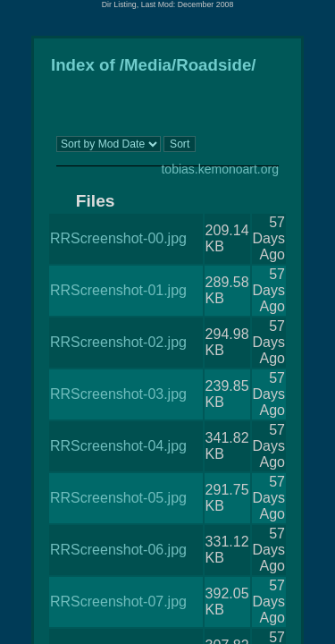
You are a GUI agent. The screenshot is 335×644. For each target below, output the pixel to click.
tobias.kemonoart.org (220, 169)
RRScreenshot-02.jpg (118, 342)
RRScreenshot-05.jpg (118, 498)
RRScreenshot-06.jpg (118, 550)
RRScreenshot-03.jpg (118, 394)
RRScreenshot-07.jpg (118, 602)
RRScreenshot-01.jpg (118, 290)
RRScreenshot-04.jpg (118, 446)
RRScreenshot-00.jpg (118, 238)
